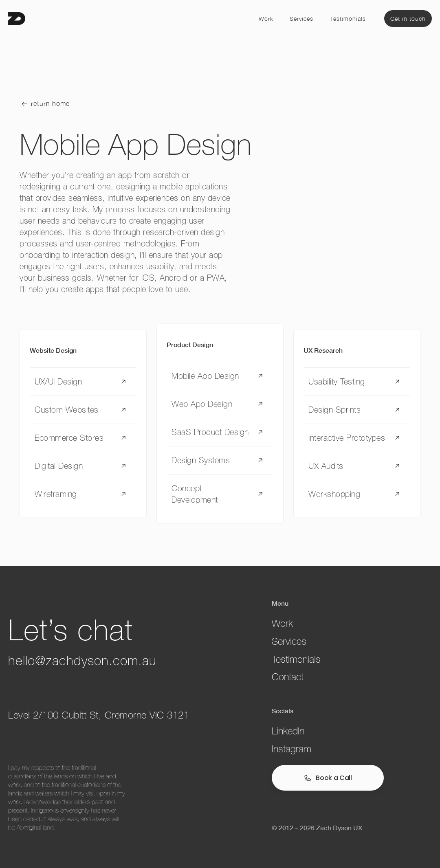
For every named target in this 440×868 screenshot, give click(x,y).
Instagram (291, 749)
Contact (288, 677)
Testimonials (348, 19)
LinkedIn (288, 731)
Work (266, 19)
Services (301, 19)
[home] (17, 19)
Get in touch (408, 19)
